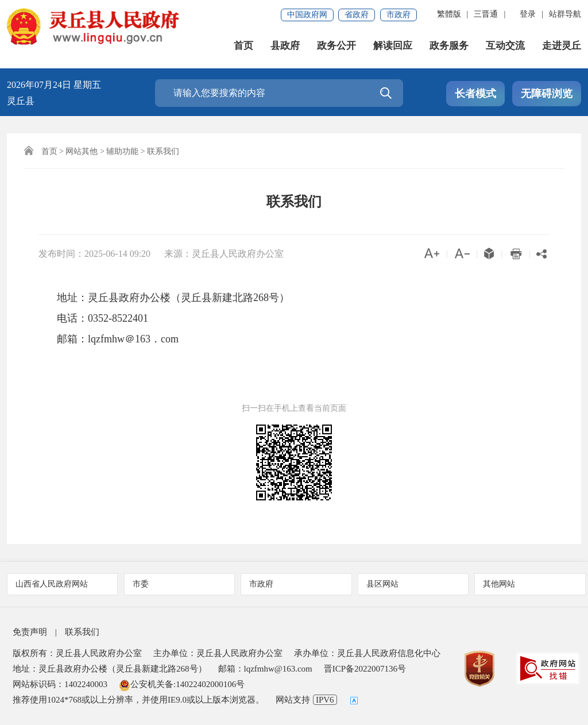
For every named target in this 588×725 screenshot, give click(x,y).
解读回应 (393, 46)
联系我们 (163, 151)
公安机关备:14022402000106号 (182, 684)
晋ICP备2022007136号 (365, 669)
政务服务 (449, 46)
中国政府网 (307, 15)
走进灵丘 (562, 46)
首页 (243, 46)
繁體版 (449, 14)
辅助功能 (122, 151)
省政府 (357, 15)
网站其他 (82, 151)
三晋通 (486, 14)
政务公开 (336, 46)
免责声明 (30, 632)
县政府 (285, 46)
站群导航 (565, 14)
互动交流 (505, 46)
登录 (528, 14)
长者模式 (475, 94)
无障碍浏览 (547, 94)
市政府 (399, 15)
